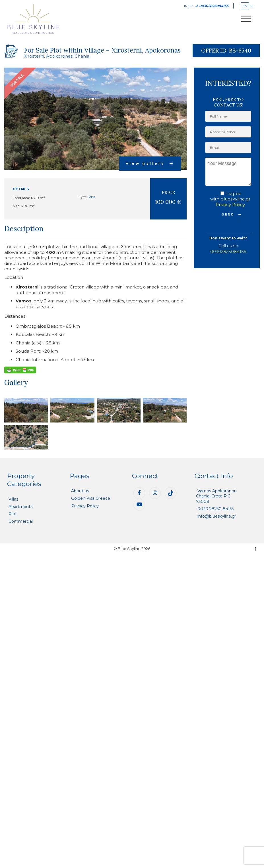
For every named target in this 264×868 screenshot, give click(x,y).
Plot (92, 197)
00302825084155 (228, 251)
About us (80, 491)
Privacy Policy (230, 205)
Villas (13, 499)
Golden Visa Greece (91, 498)
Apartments (20, 507)
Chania (82, 56)
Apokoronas (59, 56)
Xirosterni (34, 56)
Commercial (21, 521)
